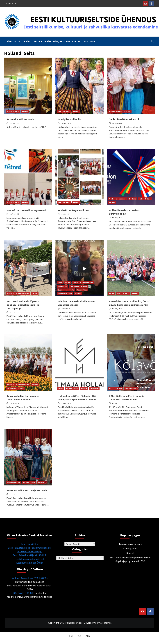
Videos (112, 202)
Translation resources (130, 544)
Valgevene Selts (65, 293)
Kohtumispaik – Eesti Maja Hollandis (27, 490)
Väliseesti (11, 388)
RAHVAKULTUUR (23, 593)
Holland (133, 199)
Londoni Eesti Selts (78, 286)
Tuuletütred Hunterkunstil (124, 119)
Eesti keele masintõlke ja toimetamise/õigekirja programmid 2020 (130, 559)
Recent (25, 111)
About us (14, 41)
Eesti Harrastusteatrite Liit (30, 559)
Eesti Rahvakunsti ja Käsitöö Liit (30, 555)
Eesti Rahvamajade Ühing (30, 563)
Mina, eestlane (61, 41)
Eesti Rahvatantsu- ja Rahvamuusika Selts (30, 548)
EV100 (68, 283)
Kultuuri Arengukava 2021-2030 (29, 578)
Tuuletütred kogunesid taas (74, 210)
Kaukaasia (62, 286)
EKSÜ (60, 283)
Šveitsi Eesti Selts (66, 290)
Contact (37, 41)
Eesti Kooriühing (30, 544)
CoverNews (90, 623)
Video (27, 41)
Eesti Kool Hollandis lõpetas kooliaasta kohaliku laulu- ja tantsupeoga (23, 305)
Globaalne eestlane (118, 199)
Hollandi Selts (13, 111)
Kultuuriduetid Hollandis (20, 119)
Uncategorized (116, 388)
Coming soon (130, 548)
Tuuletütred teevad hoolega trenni (26, 210)
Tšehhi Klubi (82, 290)
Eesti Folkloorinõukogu (30, 551)
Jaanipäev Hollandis (69, 119)
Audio (48, 41)
